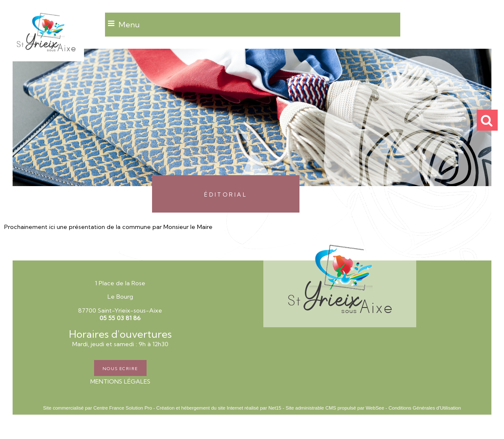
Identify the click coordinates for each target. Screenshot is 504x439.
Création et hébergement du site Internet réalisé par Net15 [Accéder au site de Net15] (219, 408)
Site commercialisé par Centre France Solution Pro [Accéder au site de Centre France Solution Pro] (98, 408)
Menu (129, 25)
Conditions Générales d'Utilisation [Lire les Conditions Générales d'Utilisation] (425, 408)
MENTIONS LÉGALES (120, 381)
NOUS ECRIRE (120, 368)
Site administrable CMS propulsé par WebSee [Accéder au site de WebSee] (335, 408)
